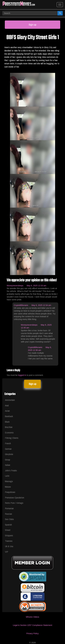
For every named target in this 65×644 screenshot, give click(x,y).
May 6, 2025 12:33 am (36, 286)
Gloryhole (9, 454)
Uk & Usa (9, 546)
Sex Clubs (9, 519)
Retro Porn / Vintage (14, 503)
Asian (7, 411)
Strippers (9, 535)
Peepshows (10, 492)
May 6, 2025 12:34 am (41, 305)
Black (7, 422)
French (8, 443)
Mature (8, 487)
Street (8, 530)
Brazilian (9, 427)
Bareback (9, 416)
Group (8, 460)
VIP (7, 552)
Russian (8, 514)
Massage (9, 481)
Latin (7, 476)
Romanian (9, 508)
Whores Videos (32, 617)
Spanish (8, 525)
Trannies (9, 541)
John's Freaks (11, 470)
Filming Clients (12, 438)
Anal (7, 405)
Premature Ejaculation (15, 497)
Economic (9, 432)
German (8, 449)
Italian (8, 465)
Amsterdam (10, 400)
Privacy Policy (32, 633)
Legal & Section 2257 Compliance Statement (32, 625)
